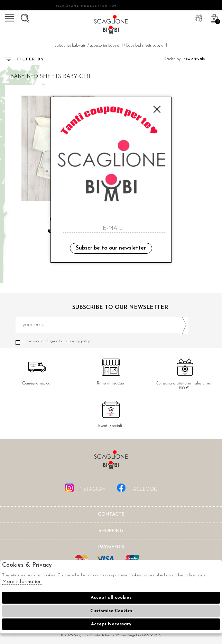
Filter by (25, 59)
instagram (86, 488)
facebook (137, 488)
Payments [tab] (111, 547)
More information (22, 582)
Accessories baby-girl (106, 46)
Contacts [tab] (111, 514)
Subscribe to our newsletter (111, 248)
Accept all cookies (111, 598)
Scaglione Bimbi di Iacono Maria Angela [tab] (111, 462)
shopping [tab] (111, 531)
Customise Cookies (111, 611)
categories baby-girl (71, 46)
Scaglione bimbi (111, 26)
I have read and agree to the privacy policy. (102, 341)
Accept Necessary (111, 624)
